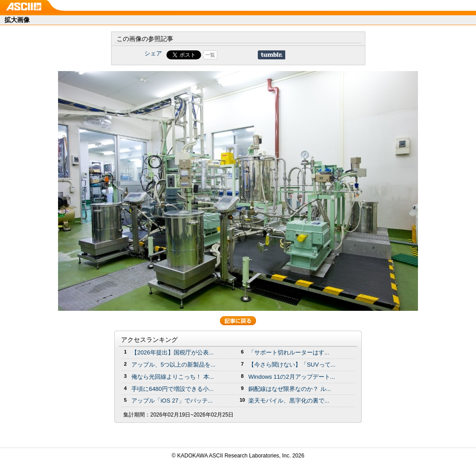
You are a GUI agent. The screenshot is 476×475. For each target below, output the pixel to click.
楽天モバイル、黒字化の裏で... (289, 401)
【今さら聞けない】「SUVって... (292, 365)
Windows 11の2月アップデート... (292, 377)
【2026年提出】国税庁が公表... (173, 352)
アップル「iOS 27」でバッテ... (172, 401)
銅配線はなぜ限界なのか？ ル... (290, 389)
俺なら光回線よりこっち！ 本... (173, 377)
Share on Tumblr (272, 55)
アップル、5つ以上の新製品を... (173, 365)
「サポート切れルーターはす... (289, 352)
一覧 (210, 55)
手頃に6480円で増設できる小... (173, 389)
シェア (153, 53)
